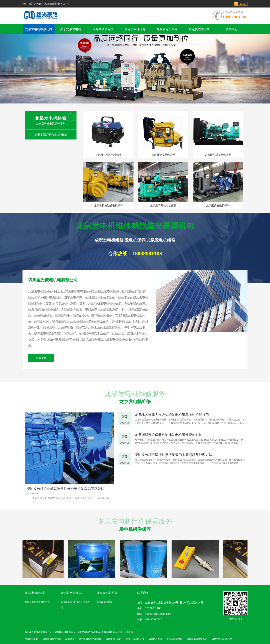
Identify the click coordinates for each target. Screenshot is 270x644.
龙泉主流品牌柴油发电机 (51, 135)
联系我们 (231, 29)
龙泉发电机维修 (167, 29)
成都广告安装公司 (135, 639)
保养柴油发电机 (103, 29)
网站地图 (108, 632)
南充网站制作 (31, 639)
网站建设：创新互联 (123, 632)
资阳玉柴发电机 (174, 639)
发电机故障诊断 (199, 29)
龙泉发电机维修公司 (39, 29)
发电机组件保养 (135, 29)
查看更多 (41, 358)
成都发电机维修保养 (197, 639)
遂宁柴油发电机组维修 (90, 639)
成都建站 (70, 639)
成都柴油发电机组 (52, 639)
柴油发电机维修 (105, 602)
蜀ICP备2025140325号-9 (90, 632)
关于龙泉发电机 (71, 29)
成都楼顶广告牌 (114, 639)
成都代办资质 (155, 639)
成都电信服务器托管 (222, 639)
